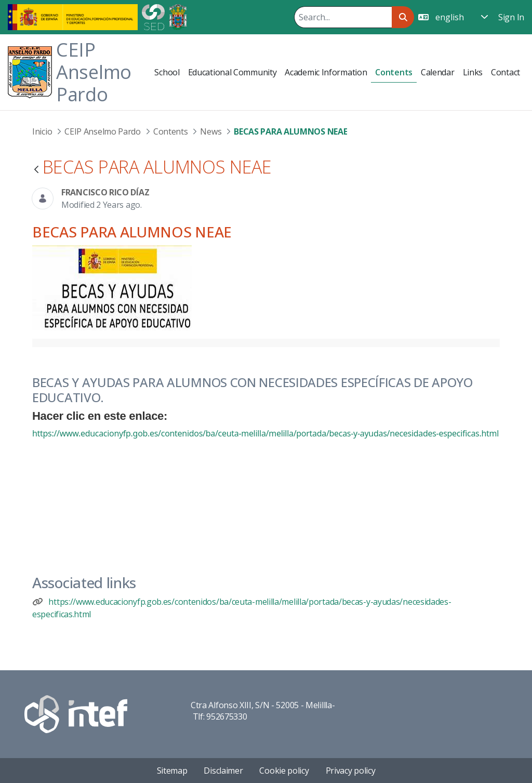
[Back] (36, 170)
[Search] (343, 17)
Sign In (511, 17)
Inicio (42, 131)
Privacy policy (351, 771)
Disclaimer (223, 771)
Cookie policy (284, 771)
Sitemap (172, 771)
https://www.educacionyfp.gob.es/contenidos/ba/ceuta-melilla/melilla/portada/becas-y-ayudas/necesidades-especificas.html (265, 433)
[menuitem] (167, 72)
